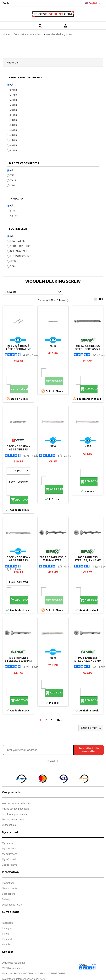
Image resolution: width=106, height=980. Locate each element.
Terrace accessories (13, 820)
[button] (5, 782)
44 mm (14, 120)
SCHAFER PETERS (20, 246)
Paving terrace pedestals (15, 809)
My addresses (10, 854)
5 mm (13, 211)
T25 (12, 175)
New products (10, 888)
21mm (14, 95)
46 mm (14, 145)
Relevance (33, 292)
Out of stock (19, 389)
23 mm (14, 100)
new (53, 346)
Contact (7, 3)
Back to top (91, 728)
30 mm (14, 140)
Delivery (6, 899)
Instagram (8, 928)
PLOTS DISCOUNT (20, 256)
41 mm (14, 150)
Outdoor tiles (9, 825)
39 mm (14, 90)
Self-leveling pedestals (14, 814)
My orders (7, 843)
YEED (13, 261)
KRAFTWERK (17, 241)
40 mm (14, 135)
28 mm (14, 110)
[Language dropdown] (93, 3)
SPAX (13, 266)
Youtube (6, 944)
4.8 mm (14, 216)
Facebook (7, 923)
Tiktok (5, 934)
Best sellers (8, 894)
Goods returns (10, 865)
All (11, 85)
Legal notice (9, 905)
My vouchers (9, 849)
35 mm (14, 130)
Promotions (8, 883)
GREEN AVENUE (19, 251)
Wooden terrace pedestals (16, 803)
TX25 (13, 180)
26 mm (14, 105)
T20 (12, 185)
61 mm (14, 115)
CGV (20, 905)
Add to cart (89, 389)
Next (62, 721)
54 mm (14, 125)
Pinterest (7, 939)
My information (10, 859)
